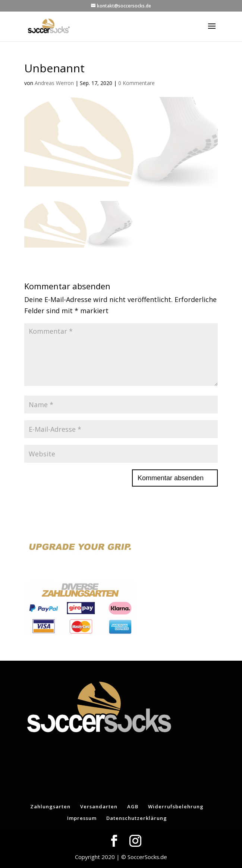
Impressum (82, 818)
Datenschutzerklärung (137, 818)
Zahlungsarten (50, 806)
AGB (133, 806)
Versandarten (99, 806)
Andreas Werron (54, 83)
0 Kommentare (136, 83)
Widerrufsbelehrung (176, 806)
